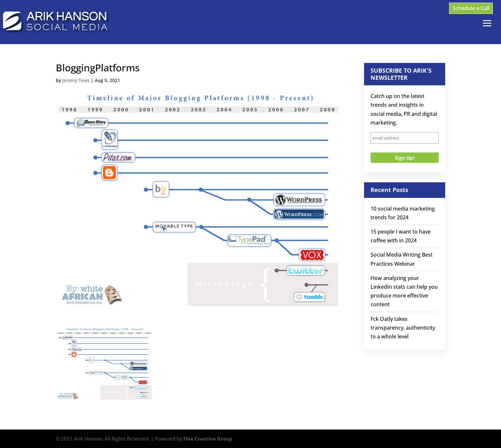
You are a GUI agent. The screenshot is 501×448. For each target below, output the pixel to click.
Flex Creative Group (208, 439)
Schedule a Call (471, 8)
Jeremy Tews (76, 80)
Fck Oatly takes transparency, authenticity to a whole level (403, 328)
